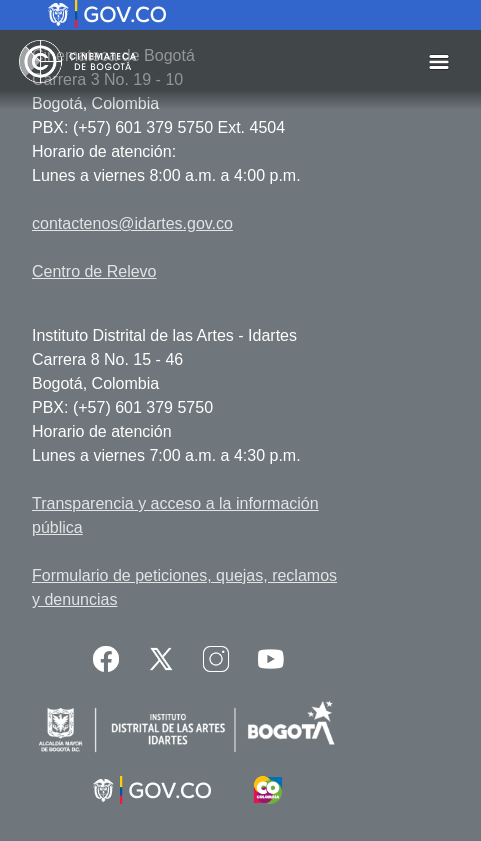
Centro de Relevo (94, 271)
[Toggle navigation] (439, 61)
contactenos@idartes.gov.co (132, 223)
